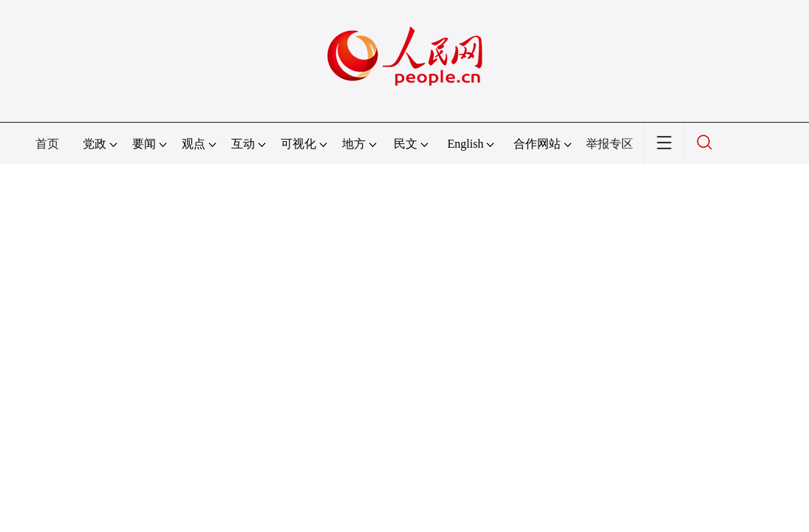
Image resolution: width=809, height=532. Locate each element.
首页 (47, 144)
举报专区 (610, 144)
